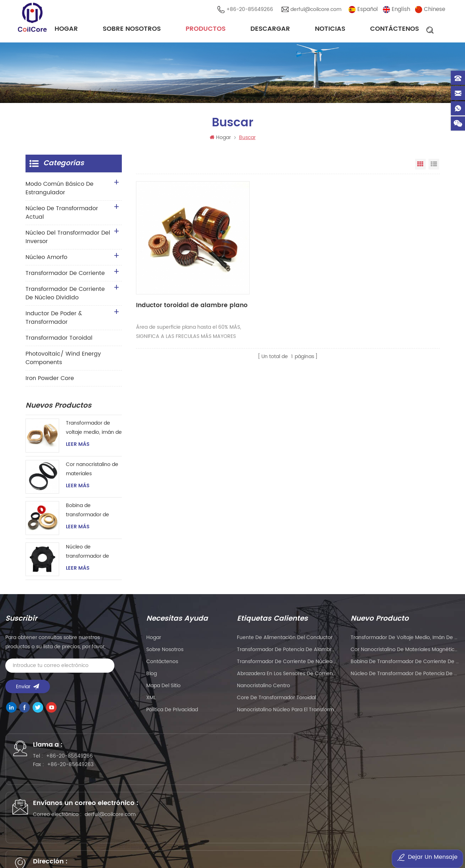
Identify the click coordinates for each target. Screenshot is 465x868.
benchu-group (309, 854)
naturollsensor (342, 845)
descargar (270, 30)
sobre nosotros (132, 30)
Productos (206, 30)
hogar (154, 641)
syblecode (168, 836)
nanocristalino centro (263, 689)
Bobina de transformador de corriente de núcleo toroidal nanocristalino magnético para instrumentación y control (93, 514)
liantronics (315, 836)
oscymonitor (189, 854)
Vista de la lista (434, 168)
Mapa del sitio (163, 689)
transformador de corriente (65, 277)
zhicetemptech (268, 854)
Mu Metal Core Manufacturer (412, 836)
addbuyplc (204, 845)
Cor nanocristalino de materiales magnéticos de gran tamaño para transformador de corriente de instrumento (92, 473)
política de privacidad (172, 713)
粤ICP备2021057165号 (372, 813)
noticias (330, 30)
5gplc (365, 836)
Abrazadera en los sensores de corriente (287, 677)
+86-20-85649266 (252, 10)
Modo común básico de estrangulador (59, 192)
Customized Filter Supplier (114, 845)
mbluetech (134, 854)
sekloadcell (306, 845)
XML (151, 701)
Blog (152, 677)
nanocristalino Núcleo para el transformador (287, 713)
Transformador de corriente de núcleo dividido (65, 297)
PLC (293, 836)
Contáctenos (395, 30)
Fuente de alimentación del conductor (285, 641)
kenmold (343, 836)
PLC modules (32, 845)
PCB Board (240, 836)
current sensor (227, 854)
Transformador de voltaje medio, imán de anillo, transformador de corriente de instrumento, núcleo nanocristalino (94, 432)
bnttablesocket (434, 845)
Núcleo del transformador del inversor (68, 241)
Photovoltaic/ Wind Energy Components (63, 362)
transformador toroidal (59, 341)
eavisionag (271, 836)
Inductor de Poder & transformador (54, 321)
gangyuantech (204, 836)
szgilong (177, 845)
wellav (143, 836)
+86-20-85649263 (79, 773)
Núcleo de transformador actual (62, 216)
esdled (160, 854)
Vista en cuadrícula (420, 168)
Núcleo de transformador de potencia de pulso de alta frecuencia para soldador (92, 555)
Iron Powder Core (50, 382)
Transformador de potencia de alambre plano (287, 653)
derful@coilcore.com (318, 10)
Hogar (66, 30)
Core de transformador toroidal (276, 701)
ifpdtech (232, 845)
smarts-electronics (387, 845)
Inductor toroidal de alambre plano (165, 270)
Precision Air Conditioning (99, 836)
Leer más (78, 448)
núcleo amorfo (46, 261)
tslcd (156, 845)
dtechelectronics (268, 845)
